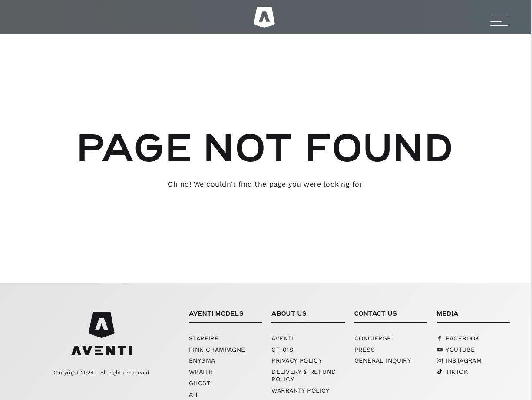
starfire (204, 338)
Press (365, 350)
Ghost (200, 383)
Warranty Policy (300, 390)
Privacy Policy (297, 360)
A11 (193, 394)
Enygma (202, 360)
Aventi (283, 338)
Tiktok (457, 372)
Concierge (373, 338)
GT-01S (282, 350)
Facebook (462, 338)
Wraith (201, 372)
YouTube (460, 350)
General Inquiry (383, 360)
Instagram (464, 360)
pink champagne (217, 350)
